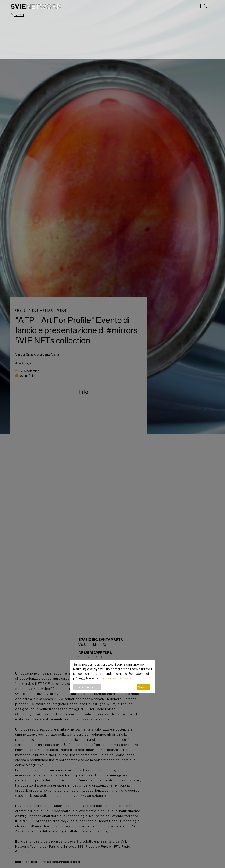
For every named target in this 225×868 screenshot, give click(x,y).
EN (204, 6)
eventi (19, 15)
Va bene (144, 687)
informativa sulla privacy (115, 678)
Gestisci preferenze (87, 687)
